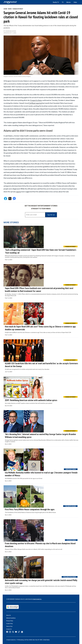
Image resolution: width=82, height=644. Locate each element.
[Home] (10, 2)
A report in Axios (36, 100)
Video (75, 2)
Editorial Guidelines (11, 618)
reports (19, 192)
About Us (8, 615)
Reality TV (56, 2)
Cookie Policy (10, 624)
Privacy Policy (10, 621)
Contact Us (9, 629)
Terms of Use (9, 626)
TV (63, 2)
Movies (69, 2)
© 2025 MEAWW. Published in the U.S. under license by (20, 599)
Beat (5, 150)
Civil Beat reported (35, 103)
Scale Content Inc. (37, 599)
